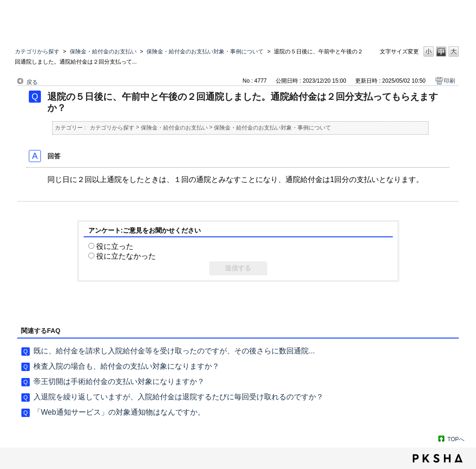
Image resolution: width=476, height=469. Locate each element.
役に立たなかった (126, 256)
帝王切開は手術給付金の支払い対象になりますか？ (119, 381)
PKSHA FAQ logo (438, 458)
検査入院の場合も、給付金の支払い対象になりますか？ (126, 366)
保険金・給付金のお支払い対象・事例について (205, 52)
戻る (32, 82)
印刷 (450, 81)
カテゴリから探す (37, 52)
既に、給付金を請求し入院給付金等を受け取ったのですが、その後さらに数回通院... (174, 351)
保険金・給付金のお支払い (103, 52)
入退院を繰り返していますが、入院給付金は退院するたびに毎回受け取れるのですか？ (178, 397)
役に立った (115, 246)
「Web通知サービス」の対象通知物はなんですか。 (119, 412)
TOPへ (456, 439)
